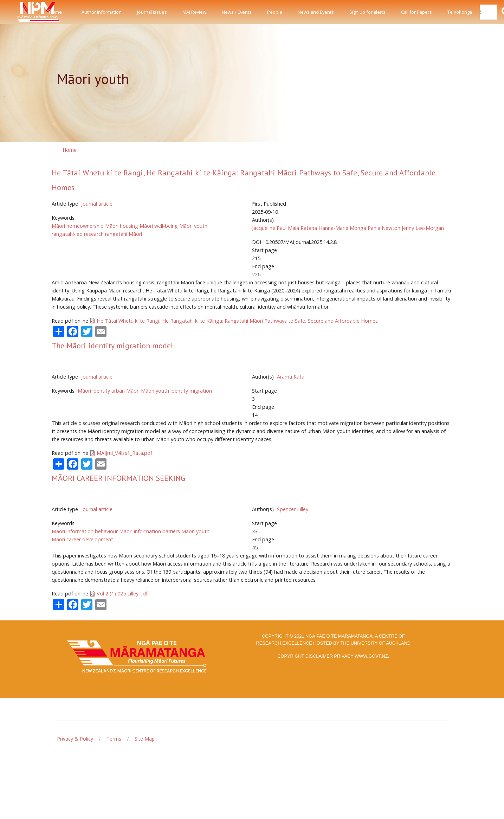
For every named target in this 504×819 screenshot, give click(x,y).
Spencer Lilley (293, 509)
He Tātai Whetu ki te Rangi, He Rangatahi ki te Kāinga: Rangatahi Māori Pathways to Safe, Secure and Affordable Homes (237, 321)
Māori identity (94, 391)
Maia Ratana (302, 228)
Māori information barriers (150, 531)
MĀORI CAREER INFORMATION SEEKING (118, 478)
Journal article (97, 204)
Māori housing (122, 226)
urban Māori (125, 391)
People (275, 12)
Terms (114, 739)
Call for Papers (416, 12)
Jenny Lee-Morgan (423, 228)
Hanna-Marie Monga (342, 228)
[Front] (21, 12)
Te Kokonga (460, 12)
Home (56, 12)
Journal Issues (152, 12)
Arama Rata (291, 377)
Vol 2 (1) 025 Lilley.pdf (122, 594)
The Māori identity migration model (112, 346)
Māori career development (82, 539)
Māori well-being (159, 226)
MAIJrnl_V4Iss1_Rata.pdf (124, 453)
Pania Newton (384, 228)
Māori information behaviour (85, 531)
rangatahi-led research (78, 234)
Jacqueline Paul (269, 228)
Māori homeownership (78, 226)
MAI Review (194, 12)
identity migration (191, 391)
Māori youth (193, 226)
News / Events (237, 12)
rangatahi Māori (124, 234)
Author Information (102, 12)
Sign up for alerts (367, 12)
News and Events (316, 12)
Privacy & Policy (75, 739)
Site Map (145, 739)
